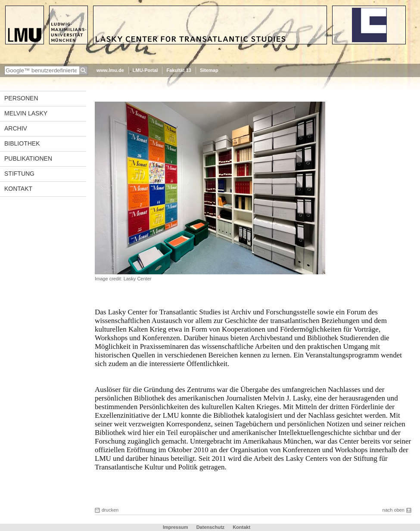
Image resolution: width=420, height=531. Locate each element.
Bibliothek (22, 143)
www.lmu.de (110, 70)
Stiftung (19, 174)
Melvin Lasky (26, 113)
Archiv (16, 128)
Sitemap (209, 70)
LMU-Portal (145, 70)
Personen (21, 98)
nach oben (394, 510)
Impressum (176, 527)
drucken (110, 510)
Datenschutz (210, 527)
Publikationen (28, 158)
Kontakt (18, 189)
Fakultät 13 (179, 70)
